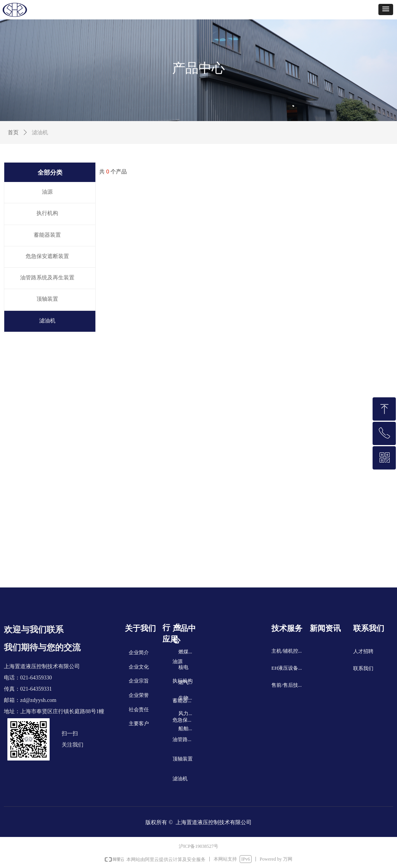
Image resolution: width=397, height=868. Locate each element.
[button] (386, 10)
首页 (13, 133)
